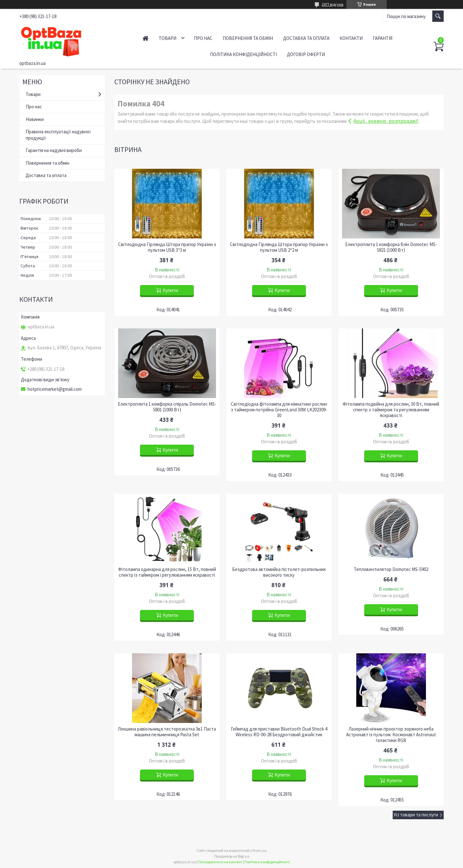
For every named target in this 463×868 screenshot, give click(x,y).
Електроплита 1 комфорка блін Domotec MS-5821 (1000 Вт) (391, 247)
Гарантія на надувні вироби (54, 150)
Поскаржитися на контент (220, 862)
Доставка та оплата (306, 38)
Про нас (203, 38)
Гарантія (383, 38)
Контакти (351, 38)
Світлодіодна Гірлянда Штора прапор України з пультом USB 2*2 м (279, 247)
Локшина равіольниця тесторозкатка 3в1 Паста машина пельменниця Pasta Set (167, 732)
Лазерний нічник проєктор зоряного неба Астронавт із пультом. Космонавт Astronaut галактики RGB (391, 735)
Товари (168, 38)
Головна (146, 38)
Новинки (35, 119)
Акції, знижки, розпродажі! (386, 121)
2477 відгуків (333, 4)
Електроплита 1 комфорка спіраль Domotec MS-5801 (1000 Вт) (167, 407)
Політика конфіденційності (243, 54)
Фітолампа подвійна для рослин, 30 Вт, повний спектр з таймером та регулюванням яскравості (391, 410)
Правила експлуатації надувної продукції (58, 135)
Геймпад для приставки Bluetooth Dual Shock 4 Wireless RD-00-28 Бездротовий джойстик (279, 732)
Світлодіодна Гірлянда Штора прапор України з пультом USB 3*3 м (167, 247)
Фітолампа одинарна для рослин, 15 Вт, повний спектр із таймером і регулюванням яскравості (167, 572)
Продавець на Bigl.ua (232, 856)
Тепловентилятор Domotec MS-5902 (391, 569)
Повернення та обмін (248, 38)
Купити (170, 290)
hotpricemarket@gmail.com (55, 389)
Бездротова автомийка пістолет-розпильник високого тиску (279, 572)
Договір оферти (306, 54)
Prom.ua (260, 850)
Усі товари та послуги (416, 815)
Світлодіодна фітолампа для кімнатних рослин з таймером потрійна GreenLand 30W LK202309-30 (279, 410)
